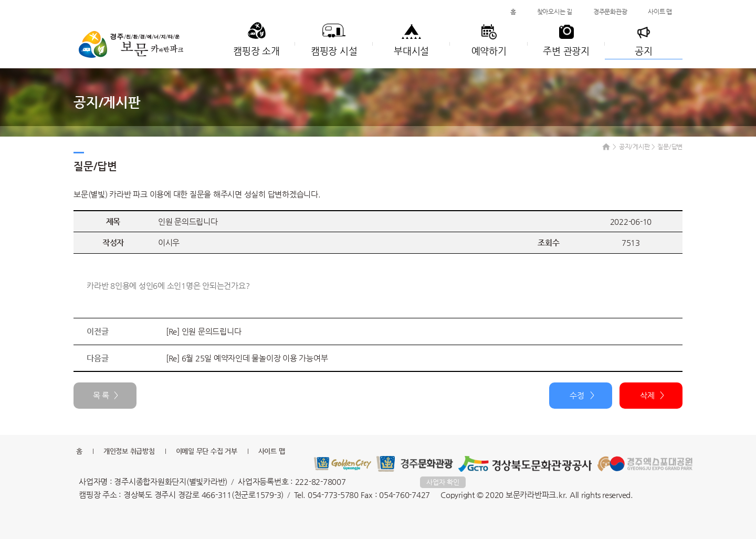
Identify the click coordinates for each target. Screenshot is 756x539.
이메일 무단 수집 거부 (207, 451)
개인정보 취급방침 (129, 451)
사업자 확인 (443, 482)
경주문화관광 (610, 12)
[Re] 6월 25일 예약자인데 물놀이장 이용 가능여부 (247, 358)
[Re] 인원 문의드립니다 (204, 331)
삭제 (647, 395)
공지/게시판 (634, 147)
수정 (577, 395)
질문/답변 (670, 147)
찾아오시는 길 (555, 12)
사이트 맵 (660, 12)
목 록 (101, 395)
